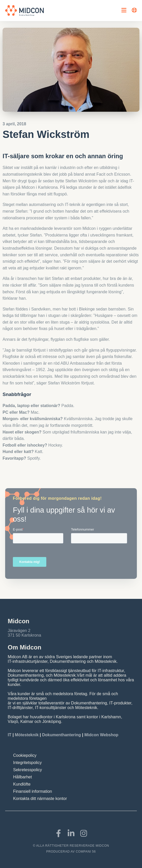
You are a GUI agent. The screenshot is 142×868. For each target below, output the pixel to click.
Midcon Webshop (101, 735)
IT (10, 735)
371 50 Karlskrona (24, 635)
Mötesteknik (27, 735)
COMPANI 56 (86, 852)
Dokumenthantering (61, 735)
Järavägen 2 (19, 631)
